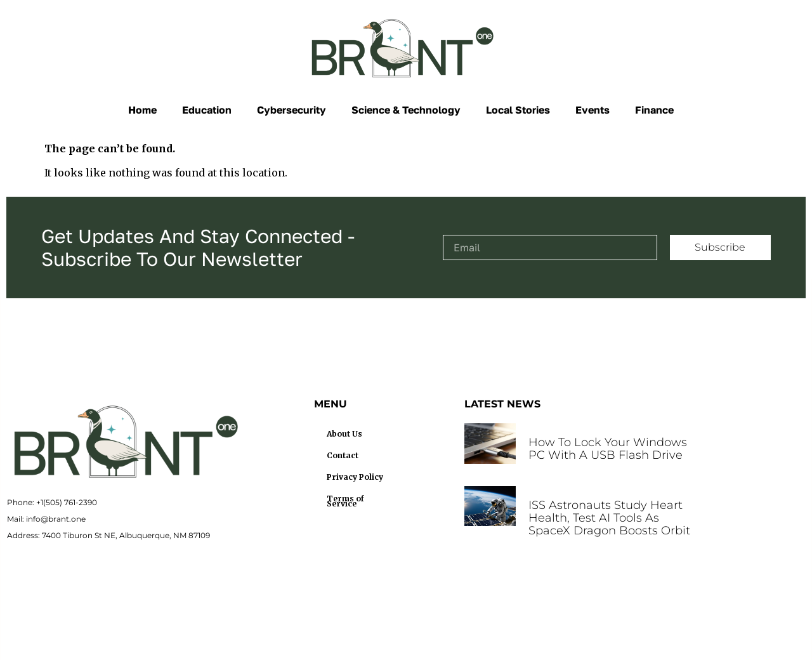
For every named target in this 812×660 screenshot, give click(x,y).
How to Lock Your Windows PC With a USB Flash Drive (608, 449)
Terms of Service (345, 501)
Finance (654, 110)
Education (207, 110)
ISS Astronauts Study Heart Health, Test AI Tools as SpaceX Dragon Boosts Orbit (609, 518)
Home (142, 110)
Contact (343, 455)
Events (593, 110)
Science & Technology (406, 110)
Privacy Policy (355, 477)
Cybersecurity (291, 110)
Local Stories (518, 110)
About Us (344, 434)
